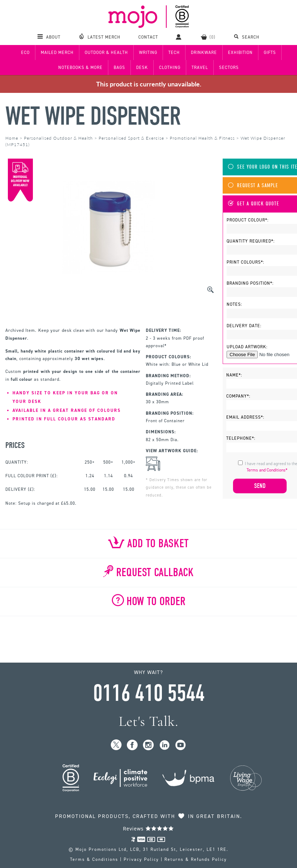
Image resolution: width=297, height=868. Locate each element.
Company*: (238, 396)
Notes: (234, 304)
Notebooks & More (80, 68)
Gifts (270, 53)
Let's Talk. (148, 721)
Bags (119, 68)
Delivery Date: (244, 326)
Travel (200, 68)
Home (12, 138)
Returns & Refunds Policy (196, 859)
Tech (174, 53)
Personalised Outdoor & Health (58, 138)
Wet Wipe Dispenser (93, 116)
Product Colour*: (248, 220)
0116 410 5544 (149, 693)
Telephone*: (241, 438)
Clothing (170, 68)
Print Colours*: (246, 262)
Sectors (229, 68)
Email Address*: (245, 417)
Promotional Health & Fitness (202, 138)
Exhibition (240, 53)
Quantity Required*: (251, 241)
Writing (148, 53)
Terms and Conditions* (267, 470)
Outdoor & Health (106, 53)
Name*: (234, 375)
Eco (25, 53)
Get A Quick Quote (254, 204)
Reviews (148, 829)
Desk (142, 68)
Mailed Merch (57, 53)
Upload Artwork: (247, 347)
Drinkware (204, 53)
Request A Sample (253, 186)
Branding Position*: (250, 283)
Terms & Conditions (94, 859)
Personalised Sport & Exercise (131, 138)
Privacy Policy (141, 859)
